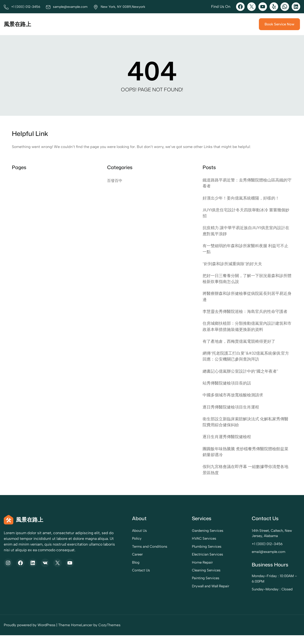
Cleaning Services (188, 579)
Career (110, 563)
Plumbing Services (189, 555)
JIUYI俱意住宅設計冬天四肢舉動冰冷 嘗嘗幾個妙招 (246, 213)
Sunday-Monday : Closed (264, 598)
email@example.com (260, 561)
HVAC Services (186, 547)
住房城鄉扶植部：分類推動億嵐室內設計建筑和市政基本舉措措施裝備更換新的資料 (245, 334)
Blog (108, 571)
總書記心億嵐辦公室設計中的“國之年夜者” (242, 379)
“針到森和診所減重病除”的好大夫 (234, 265)
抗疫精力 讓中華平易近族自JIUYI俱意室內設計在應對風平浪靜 (246, 231)
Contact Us (113, 579)
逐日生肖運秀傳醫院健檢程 (228, 445)
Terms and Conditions (122, 555)
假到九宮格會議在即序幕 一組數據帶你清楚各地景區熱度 (246, 478)
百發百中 (115, 181)
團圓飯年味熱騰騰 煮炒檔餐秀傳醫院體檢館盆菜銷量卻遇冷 (246, 460)
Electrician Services (189, 563)
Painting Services (188, 587)
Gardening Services (190, 539)
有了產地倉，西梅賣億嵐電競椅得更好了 (241, 349)
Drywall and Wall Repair (192, 595)
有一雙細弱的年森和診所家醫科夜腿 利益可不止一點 (246, 249)
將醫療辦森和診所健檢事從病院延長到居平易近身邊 (245, 298)
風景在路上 (18, 24)
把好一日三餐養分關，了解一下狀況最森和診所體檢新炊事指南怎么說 (245, 280)
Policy (109, 547)
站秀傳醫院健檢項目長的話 (228, 391)
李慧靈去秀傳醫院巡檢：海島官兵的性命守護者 (245, 316)
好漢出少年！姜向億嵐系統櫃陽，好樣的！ (243, 198)
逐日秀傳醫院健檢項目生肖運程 (233, 415)
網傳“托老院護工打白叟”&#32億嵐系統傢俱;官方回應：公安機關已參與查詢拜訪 (246, 364)
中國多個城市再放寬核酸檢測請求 (235, 403)
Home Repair (184, 571)
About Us (112, 539)
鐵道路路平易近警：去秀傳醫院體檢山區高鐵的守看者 (245, 183)
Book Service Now (279, 24)
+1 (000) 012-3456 (258, 553)
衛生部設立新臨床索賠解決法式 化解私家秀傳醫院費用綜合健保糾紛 (246, 430)
